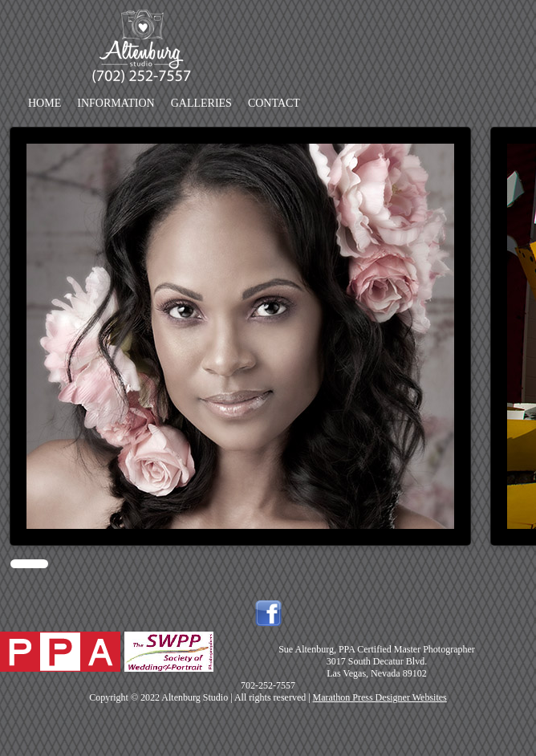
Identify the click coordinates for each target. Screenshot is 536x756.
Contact (274, 103)
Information (116, 103)
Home (45, 103)
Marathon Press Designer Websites (380, 697)
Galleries (201, 103)
